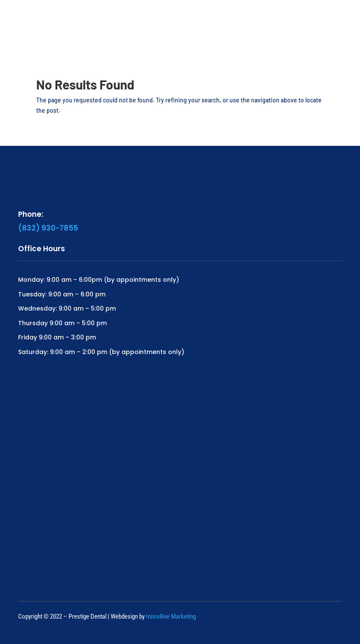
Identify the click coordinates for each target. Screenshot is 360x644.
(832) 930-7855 (48, 228)
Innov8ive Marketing (171, 616)
